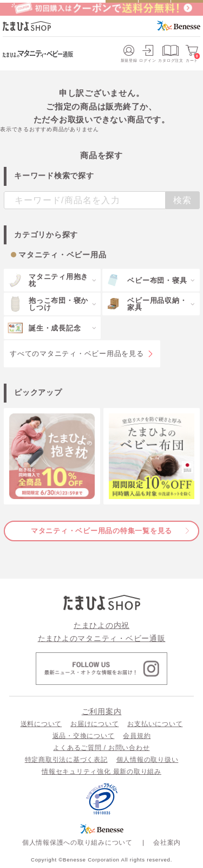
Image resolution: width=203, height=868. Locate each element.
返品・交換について (84, 736)
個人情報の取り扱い (148, 760)
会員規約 (137, 736)
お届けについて (94, 724)
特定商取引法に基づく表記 (66, 760)
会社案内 (167, 843)
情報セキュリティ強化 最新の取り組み (101, 772)
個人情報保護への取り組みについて (77, 843)
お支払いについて (155, 724)
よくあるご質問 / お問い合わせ (101, 748)
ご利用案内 (102, 711)
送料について (41, 724)
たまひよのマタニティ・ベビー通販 (102, 638)
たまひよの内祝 (101, 625)
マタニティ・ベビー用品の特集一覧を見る (101, 531)
